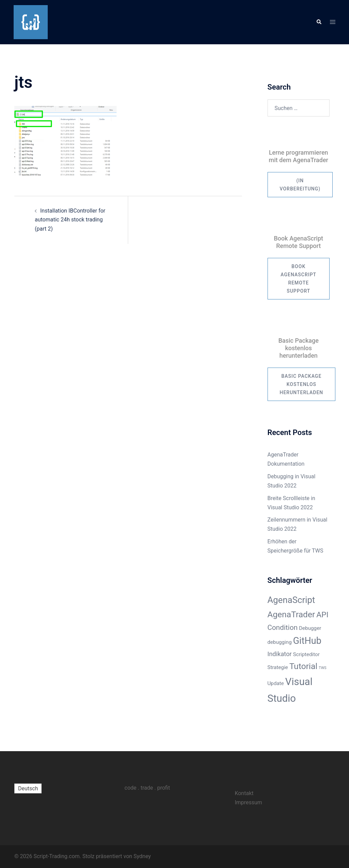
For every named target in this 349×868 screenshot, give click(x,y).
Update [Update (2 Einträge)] (276, 683)
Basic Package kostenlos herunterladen (302, 384)
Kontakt (244, 793)
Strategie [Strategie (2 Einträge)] (278, 667)
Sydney (142, 856)
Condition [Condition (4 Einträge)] (283, 627)
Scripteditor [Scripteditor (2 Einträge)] (306, 654)
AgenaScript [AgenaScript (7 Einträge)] (291, 600)
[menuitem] (28, 789)
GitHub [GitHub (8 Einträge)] (307, 641)
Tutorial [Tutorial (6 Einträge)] (303, 666)
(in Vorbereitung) (300, 185)
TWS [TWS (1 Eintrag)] (322, 668)
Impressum (249, 802)
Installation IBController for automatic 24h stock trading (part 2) (70, 220)
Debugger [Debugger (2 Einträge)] (310, 628)
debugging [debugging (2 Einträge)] (280, 642)
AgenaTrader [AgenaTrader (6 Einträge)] (291, 614)
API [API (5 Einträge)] (322, 615)
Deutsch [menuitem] (28, 788)
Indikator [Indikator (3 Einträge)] (280, 654)
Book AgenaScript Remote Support (298, 279)
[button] (319, 22)
